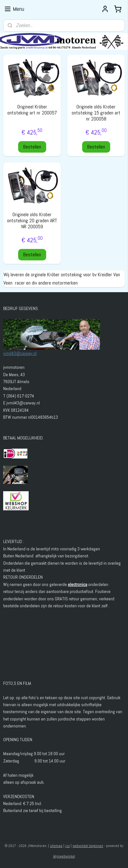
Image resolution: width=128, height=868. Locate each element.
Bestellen (32, 147)
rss (68, 846)
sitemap (56, 846)
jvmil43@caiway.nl (20, 353)
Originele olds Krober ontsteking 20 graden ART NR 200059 (32, 221)
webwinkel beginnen (88, 846)
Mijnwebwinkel (64, 856)
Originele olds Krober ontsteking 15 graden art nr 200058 (96, 113)
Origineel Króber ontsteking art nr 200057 (32, 110)
